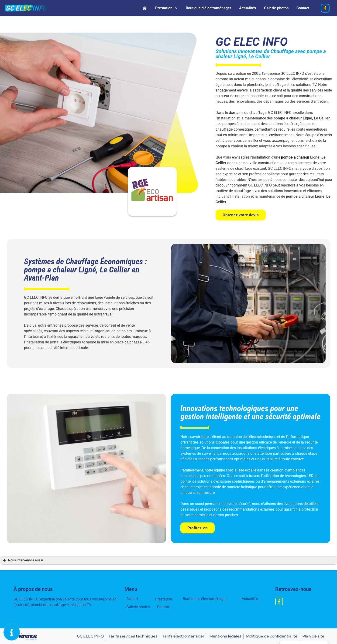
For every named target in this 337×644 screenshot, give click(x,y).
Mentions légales (225, 636)
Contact (302, 8)
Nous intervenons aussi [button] (22, 560)
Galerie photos (273, 8)
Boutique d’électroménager (200, 8)
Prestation (155, 8)
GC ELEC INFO (89, 636)
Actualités (242, 8)
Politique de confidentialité (271, 636)
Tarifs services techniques (132, 636)
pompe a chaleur (295, 157)
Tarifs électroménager (182, 636)
